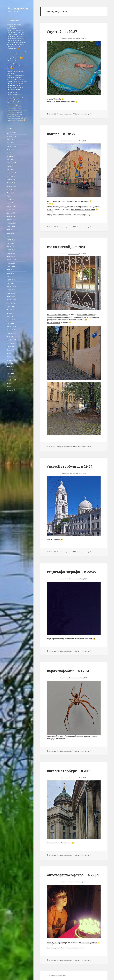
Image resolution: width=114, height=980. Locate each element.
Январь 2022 (11, 176)
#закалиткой (52, 314)
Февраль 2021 (11, 206)
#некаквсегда (87, 639)
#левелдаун (81, 215)
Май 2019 (10, 276)
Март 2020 (10, 243)
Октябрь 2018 (11, 300)
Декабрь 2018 (11, 293)
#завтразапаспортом (75, 948)
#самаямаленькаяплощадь (59, 317)
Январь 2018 (11, 330)
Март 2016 (10, 373)
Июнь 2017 (10, 353)
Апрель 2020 (11, 240)
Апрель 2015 (11, 390)
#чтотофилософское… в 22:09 (73, 875)
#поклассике (66, 843)
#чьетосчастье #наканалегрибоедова (14, 94)
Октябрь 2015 (11, 380)
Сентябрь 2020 (12, 223)
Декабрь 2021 (11, 180)
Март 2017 (10, 363)
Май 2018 (10, 317)
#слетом (78, 639)
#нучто (50, 99)
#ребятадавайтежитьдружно (83, 209)
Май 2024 (10, 153)
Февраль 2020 (11, 246)
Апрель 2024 (11, 156)
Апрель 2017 (11, 360)
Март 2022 (10, 170)
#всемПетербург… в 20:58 (70, 771)
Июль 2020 (10, 230)
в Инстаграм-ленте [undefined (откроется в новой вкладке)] (73, 778)
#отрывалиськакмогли (66, 102)
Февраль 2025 (11, 146)
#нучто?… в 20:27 (62, 32)
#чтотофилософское (55, 942)
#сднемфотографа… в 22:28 (71, 572)
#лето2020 (51, 102)
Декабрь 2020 (11, 213)
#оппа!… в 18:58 (61, 134)
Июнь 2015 (10, 383)
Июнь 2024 (10, 150)
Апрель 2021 (11, 200)
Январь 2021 (11, 210)
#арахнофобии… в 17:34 (68, 671)
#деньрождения (54, 948)
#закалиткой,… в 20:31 (67, 247)
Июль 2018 (10, 310)
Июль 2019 (10, 270)
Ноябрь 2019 (11, 256)
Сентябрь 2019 (12, 263)
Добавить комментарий (83, 114)
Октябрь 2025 (11, 136)
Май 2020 (10, 236)
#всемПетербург (54, 322)
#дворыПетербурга (55, 207)
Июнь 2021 (10, 193)
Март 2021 (10, 203)
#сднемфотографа (54, 639)
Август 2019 (11, 266)
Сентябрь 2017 (12, 343)
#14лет (63, 948)
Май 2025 (10, 140)
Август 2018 (11, 307)
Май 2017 (10, 357)
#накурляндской (82, 207)
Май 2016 (10, 370)
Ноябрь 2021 (11, 183)
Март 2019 (10, 283)
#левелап (60, 215)
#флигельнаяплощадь (86, 314)
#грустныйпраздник (89, 942)
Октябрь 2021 (11, 186)
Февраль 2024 (11, 163)
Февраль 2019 (11, 286)
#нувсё (57, 99)
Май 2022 (10, 166)
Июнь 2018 (10, 313)
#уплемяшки (58, 201)
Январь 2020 (11, 250)
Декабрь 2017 (11, 333)
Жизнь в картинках (65, 114)
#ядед (49, 215)
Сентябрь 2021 (12, 190)
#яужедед (85, 201)
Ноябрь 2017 (11, 337)
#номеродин (63, 320)
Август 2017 (11, 347)
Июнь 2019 (10, 273)
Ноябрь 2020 (11, 216)
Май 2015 (10, 387)
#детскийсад (70, 207)
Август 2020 (11, 226)
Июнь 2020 (10, 233)
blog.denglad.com (18, 8)
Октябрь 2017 (11, 340)
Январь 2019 (11, 290)
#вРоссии (73, 317)
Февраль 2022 (11, 173)
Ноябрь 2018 (11, 296)
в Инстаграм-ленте (73, 38)
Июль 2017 (10, 350)
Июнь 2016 (10, 367)
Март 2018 (10, 323)
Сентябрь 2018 (12, 303)
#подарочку (63, 314)
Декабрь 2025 (11, 133)
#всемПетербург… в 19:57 (70, 466)
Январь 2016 (11, 377)
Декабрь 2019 (11, 253)
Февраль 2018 (11, 327)
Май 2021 (10, 196)
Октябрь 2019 (11, 260)
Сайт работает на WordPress (56, 976)
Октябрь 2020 (11, 220)
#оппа (49, 201)
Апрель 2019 (11, 280)
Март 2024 (10, 159)
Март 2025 (10, 143)
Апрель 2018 (11, 320)
